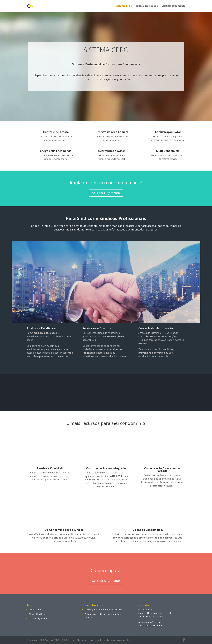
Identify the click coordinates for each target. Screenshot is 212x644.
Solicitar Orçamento (174, 6)
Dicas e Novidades (147, 6)
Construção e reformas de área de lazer (104, 610)
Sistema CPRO (124, 6)
